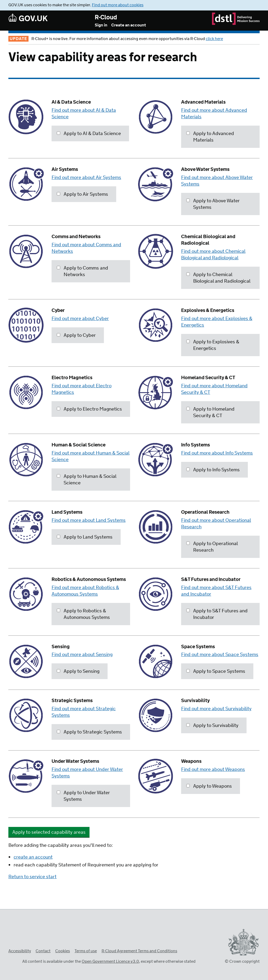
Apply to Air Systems (82, 194)
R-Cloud (106, 18)
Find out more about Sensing (82, 655)
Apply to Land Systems (85, 537)
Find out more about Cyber (80, 319)
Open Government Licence (14, 961)
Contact (43, 951)
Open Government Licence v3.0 (110, 962)
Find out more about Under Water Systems (87, 773)
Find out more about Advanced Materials (214, 114)
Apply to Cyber (76, 335)
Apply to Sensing (78, 671)
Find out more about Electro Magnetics (82, 389)
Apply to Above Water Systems (213, 204)
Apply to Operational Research (212, 547)
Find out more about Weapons (213, 770)
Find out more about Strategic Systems (84, 712)
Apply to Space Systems (216, 671)
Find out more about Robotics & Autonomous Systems (85, 591)
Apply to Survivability (212, 726)
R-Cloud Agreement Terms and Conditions (139, 951)
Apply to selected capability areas (49, 832)
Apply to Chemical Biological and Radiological (218, 278)
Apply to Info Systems (213, 470)
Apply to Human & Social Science (87, 480)
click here (214, 39)
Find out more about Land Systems (89, 520)
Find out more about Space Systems (220, 655)
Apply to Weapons (209, 786)
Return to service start (32, 877)
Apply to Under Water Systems (83, 796)
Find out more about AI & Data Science (84, 114)
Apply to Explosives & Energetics (213, 345)
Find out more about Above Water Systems (217, 181)
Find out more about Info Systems (217, 453)
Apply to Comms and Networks (82, 271)
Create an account (129, 25)
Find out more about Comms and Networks (86, 248)
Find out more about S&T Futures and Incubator (216, 591)
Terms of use (86, 951)
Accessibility (20, 951)
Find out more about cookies (118, 5)
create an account (33, 857)
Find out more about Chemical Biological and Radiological (213, 255)
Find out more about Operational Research (216, 524)
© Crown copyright (242, 962)
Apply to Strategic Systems (89, 732)
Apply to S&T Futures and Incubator (217, 614)
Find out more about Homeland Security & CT (214, 389)
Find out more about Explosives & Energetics (217, 322)
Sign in (101, 25)
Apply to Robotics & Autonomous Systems (83, 614)
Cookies (63, 951)
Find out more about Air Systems (86, 178)
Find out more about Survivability (216, 709)
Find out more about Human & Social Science (91, 457)
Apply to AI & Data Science (89, 134)
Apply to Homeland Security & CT (210, 413)
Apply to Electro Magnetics (89, 409)
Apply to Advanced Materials (210, 137)
